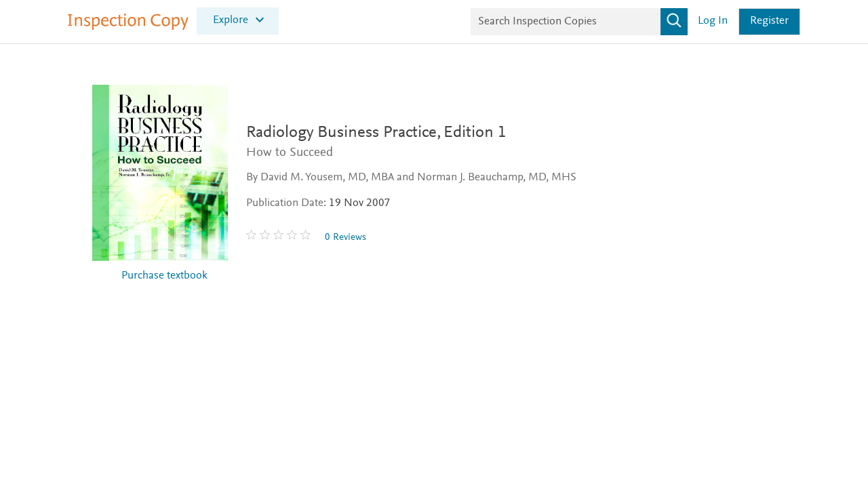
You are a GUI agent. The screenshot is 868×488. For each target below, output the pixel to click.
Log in (713, 21)
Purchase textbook (164, 276)
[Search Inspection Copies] (579, 22)
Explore (231, 20)
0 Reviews (346, 238)
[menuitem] (238, 20)
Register (769, 21)
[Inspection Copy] (128, 27)
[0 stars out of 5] (280, 237)
